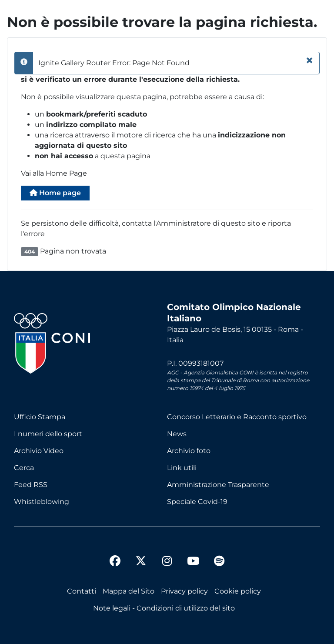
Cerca (24, 468)
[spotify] (219, 562)
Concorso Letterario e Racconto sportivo (237, 417)
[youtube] (193, 562)
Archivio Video (39, 451)
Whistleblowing (42, 502)
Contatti (82, 591)
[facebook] (115, 562)
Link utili (182, 468)
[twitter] (141, 554)
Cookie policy (238, 591)
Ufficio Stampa (40, 417)
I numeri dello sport (48, 434)
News (177, 434)
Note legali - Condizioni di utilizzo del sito (164, 608)
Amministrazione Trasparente (218, 485)
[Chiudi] (309, 60)
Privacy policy (184, 591)
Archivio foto (189, 451)
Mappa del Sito (129, 591)
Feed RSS (31, 485)
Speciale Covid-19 (197, 502)
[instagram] (167, 562)
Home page (55, 193)
